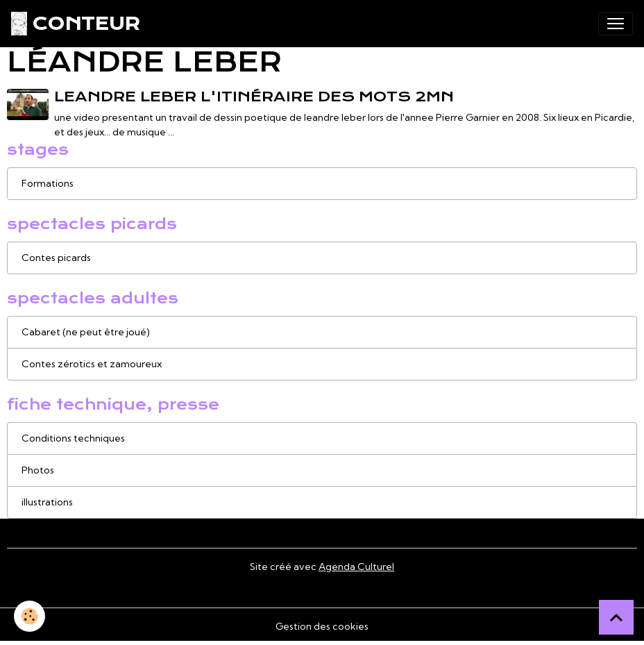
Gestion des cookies (322, 626)
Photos (38, 470)
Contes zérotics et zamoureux (92, 364)
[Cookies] (29, 616)
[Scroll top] (616, 617)
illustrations (47, 502)
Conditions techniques (73, 438)
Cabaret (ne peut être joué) (86, 332)
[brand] (75, 24)
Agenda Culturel (356, 567)
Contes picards (56, 258)
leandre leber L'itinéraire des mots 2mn (254, 97)
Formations (48, 183)
